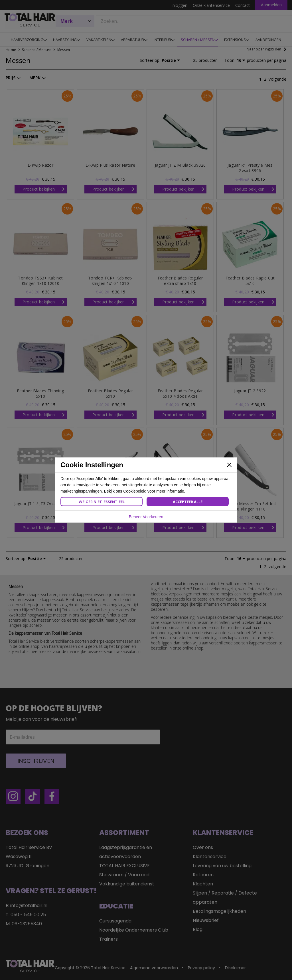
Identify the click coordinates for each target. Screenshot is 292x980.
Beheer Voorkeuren (146, 517)
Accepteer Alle (188, 502)
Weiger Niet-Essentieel (102, 502)
